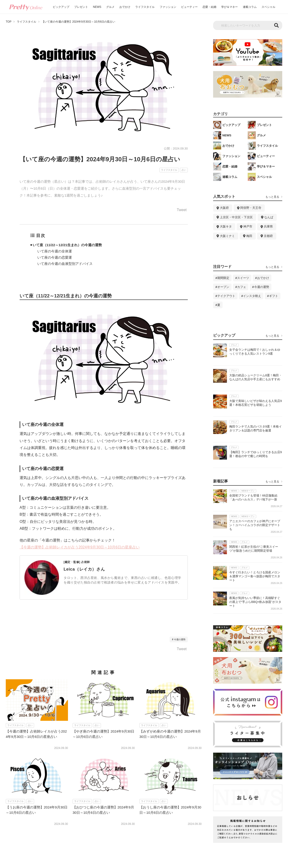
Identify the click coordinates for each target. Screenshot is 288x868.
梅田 (249, 236)
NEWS (97, 7)
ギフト (274, 296)
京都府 (268, 236)
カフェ (242, 287)
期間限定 (223, 278)
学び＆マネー (229, 7)
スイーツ (243, 278)
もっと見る (272, 197)
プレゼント (81, 7)
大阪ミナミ (227, 236)
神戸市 (248, 226)
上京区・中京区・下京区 (236, 217)
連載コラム (250, 7)
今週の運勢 (180, 639)
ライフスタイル (145, 7)
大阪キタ (226, 226)
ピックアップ (61, 7)
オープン (223, 287)
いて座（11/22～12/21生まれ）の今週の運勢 (67, 245)
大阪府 (224, 208)
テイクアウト (226, 296)
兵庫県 (268, 226)
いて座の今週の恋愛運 (55, 257)
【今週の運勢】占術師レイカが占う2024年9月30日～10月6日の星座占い (80, 547)
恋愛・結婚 (209, 7)
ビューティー (189, 7)
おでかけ (125, 7)
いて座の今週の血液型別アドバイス (65, 264)
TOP (9, 22)
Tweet (182, 210)
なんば (269, 217)
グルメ (110, 7)
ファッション (168, 7)
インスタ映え (252, 296)
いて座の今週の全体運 (55, 251)
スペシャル (268, 7)
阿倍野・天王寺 (251, 208)
